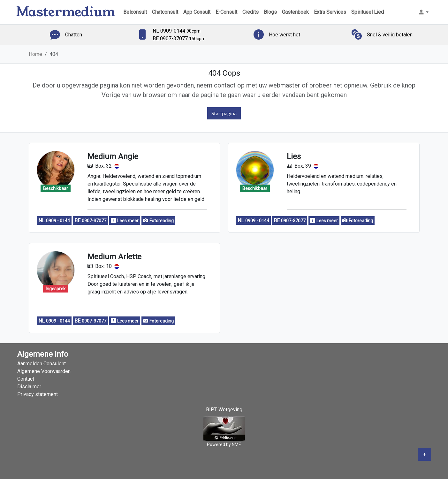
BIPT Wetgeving (224, 410)
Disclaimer (29, 387)
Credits (251, 12)
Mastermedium (66, 12)
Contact (26, 379)
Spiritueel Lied (368, 12)
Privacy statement (38, 394)
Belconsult (135, 12)
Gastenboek (295, 12)
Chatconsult (165, 12)
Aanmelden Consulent (42, 364)
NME (236, 445)
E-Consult (226, 12)
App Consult (197, 12)
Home (35, 54)
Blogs (270, 12)
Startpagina (224, 113)
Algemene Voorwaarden (44, 371)
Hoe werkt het (285, 35)
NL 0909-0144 (177, 31)
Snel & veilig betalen (390, 35)
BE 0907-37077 (179, 38)
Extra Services (330, 12)
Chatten (74, 35)
